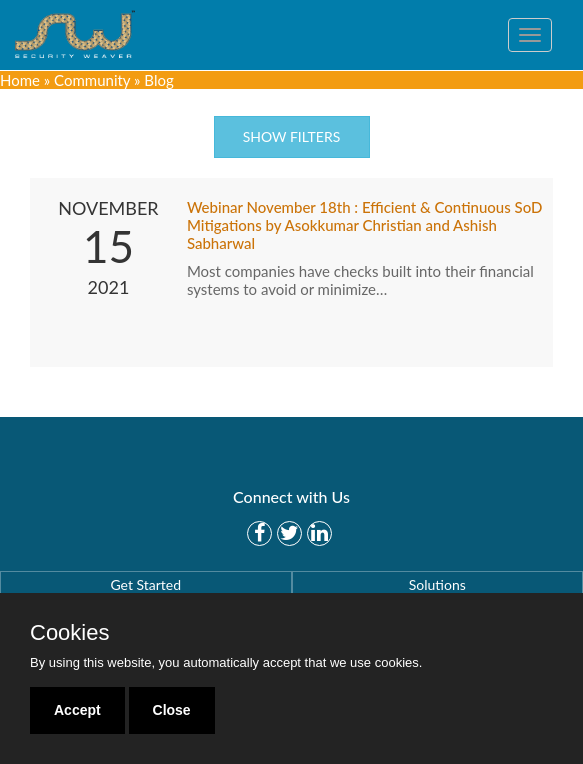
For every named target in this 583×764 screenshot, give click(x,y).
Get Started (145, 584)
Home (20, 80)
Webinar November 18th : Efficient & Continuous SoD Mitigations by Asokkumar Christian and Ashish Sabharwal (364, 225)
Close (172, 710)
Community (92, 80)
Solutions (437, 584)
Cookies (69, 633)
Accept (77, 710)
